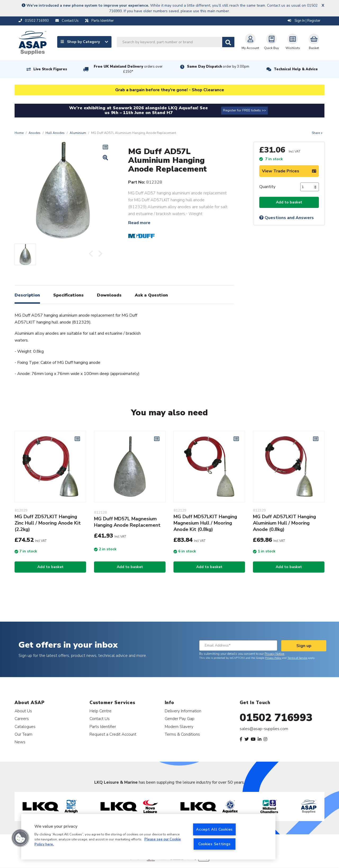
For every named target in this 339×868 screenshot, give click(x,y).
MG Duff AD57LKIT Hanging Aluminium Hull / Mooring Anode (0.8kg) (284, 523)
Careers (22, 719)
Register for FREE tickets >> (244, 110)
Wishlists (293, 42)
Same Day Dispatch (218, 67)
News (20, 742)
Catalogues (25, 727)
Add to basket (289, 202)
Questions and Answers (287, 218)
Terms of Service (297, 658)
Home (19, 133)
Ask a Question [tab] (151, 295)
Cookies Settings (215, 844)
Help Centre (101, 711)
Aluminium (78, 133)
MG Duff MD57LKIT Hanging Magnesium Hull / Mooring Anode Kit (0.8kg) (205, 523)
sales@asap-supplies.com (264, 729)
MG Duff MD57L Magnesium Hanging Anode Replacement (127, 522)
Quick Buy (271, 42)
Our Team (23, 734)
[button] (20, 838)
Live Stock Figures (50, 69)
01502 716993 (276, 718)
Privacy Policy (273, 658)
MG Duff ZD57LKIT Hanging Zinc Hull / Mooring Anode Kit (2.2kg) (48, 523)
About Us (23, 711)
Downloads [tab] (109, 295)
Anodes (35, 133)
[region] (148, 837)
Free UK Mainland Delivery (128, 69)
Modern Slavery (179, 727)
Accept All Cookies (214, 829)
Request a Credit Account (113, 734)
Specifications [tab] (68, 295)
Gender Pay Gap (180, 719)
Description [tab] (27, 295)
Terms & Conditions (182, 734)
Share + (317, 133)
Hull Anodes (55, 133)
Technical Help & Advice (296, 69)
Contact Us (100, 719)
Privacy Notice (274, 654)
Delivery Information (183, 711)
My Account (250, 42)
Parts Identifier (103, 727)
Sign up (304, 646)
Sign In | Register (304, 21)
